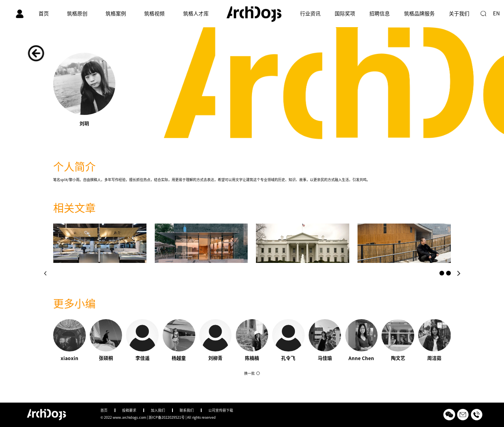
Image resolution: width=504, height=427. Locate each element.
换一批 (249, 373)
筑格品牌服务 (419, 14)
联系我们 (187, 410)
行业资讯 (310, 14)
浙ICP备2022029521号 (167, 417)
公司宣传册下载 (221, 410)
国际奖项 (345, 14)
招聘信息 (380, 14)
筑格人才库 (196, 14)
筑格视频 (154, 14)
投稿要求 (129, 410)
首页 (44, 14)
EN (496, 14)
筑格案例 (116, 14)
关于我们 (459, 14)
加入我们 (158, 410)
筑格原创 (77, 14)
